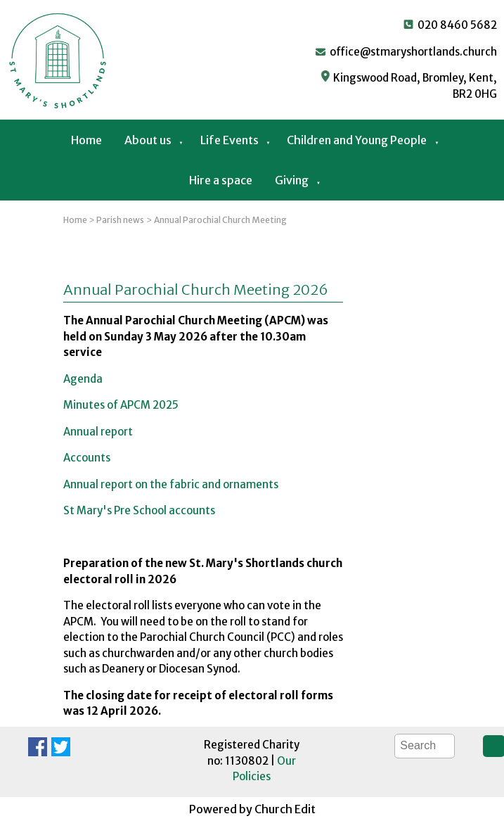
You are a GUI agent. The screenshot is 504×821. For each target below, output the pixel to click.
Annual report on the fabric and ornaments (171, 484)
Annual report (98, 431)
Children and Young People (357, 140)
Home (86, 140)
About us (148, 140)
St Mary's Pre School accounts (139, 510)
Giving (292, 180)
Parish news (120, 220)
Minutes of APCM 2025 (121, 405)
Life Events (230, 140)
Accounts (87, 458)
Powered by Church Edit (252, 809)
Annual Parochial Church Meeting (220, 220)
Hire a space (221, 180)
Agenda (83, 378)
